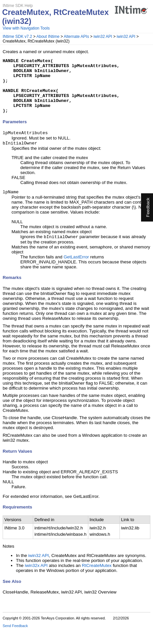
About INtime (48, 37)
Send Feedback (15, 639)
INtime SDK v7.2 (17, 37)
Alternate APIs (76, 37)
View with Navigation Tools (26, 28)
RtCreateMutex (97, 579)
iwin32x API (36, 579)
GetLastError (76, 271)
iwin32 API (103, 37)
